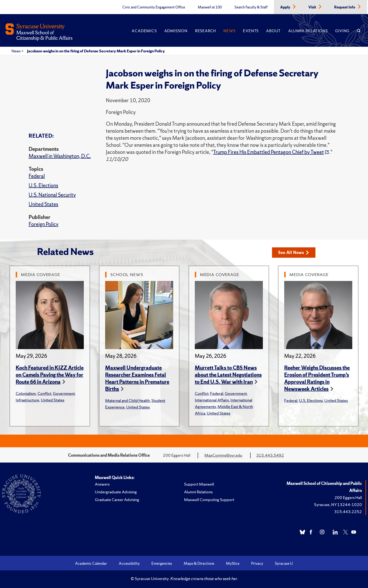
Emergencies (162, 563)
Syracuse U (284, 563)
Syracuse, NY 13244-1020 (338, 504)
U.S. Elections (43, 185)
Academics (144, 31)
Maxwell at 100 (210, 7)
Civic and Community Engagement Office (154, 7)
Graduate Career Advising (117, 500)
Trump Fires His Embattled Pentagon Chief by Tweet (268, 152)
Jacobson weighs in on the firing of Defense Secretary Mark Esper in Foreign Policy (96, 51)
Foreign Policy (44, 224)
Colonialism (26, 393)
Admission (176, 31)
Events (251, 31)
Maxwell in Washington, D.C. (60, 156)
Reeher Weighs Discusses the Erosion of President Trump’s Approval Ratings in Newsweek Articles (317, 378)
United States (43, 204)
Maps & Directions (199, 563)
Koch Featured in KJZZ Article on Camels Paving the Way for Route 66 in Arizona (50, 375)
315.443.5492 (270, 455)
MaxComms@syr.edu (223, 455)
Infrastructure (27, 400)
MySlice (233, 563)
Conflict (44, 393)
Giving (342, 31)
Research (205, 31)
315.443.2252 (348, 512)
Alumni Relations (308, 31)
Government (64, 393)
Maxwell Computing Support (209, 500)
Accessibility (129, 563)
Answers (102, 484)
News (229, 31)
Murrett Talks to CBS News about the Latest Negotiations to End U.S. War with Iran (228, 375)
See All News (293, 252)
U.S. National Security (52, 195)
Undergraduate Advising (116, 492)
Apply (286, 7)
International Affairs (212, 400)
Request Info (345, 7)
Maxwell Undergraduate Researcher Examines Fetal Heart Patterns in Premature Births (137, 378)
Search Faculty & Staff (251, 7)
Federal (37, 176)
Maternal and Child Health (127, 400)
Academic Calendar (91, 563)
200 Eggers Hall (348, 497)
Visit (313, 7)
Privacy (257, 563)
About (273, 31)
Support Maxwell (199, 484)
